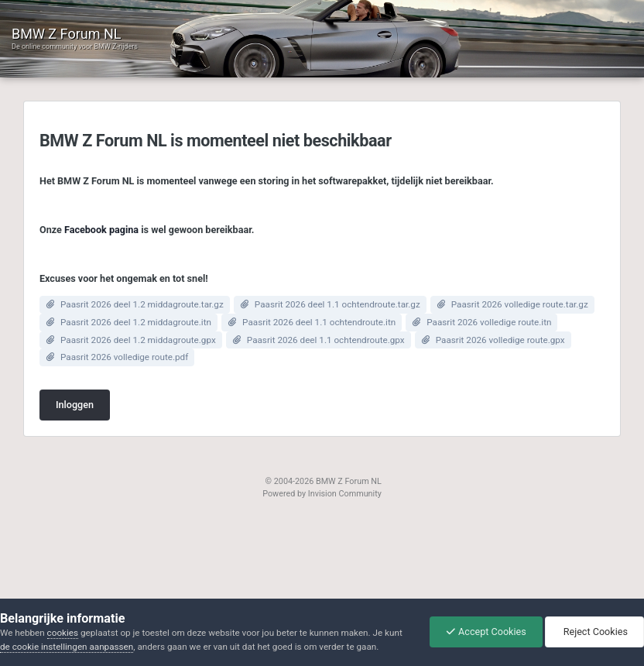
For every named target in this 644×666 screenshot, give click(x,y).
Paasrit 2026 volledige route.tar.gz (520, 304)
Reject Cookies (594, 632)
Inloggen (75, 405)
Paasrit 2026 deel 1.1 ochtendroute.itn (319, 322)
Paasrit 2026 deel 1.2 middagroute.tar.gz (142, 304)
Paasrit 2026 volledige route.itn (489, 322)
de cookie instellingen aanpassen (67, 647)
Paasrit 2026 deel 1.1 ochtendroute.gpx (326, 340)
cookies (63, 633)
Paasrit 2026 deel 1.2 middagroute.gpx (138, 340)
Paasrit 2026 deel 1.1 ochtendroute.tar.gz (337, 304)
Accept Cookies (486, 632)
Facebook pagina (101, 230)
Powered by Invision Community (322, 494)
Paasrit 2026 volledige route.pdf (124, 357)
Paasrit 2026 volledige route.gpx (500, 340)
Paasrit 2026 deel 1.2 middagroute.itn (136, 322)
